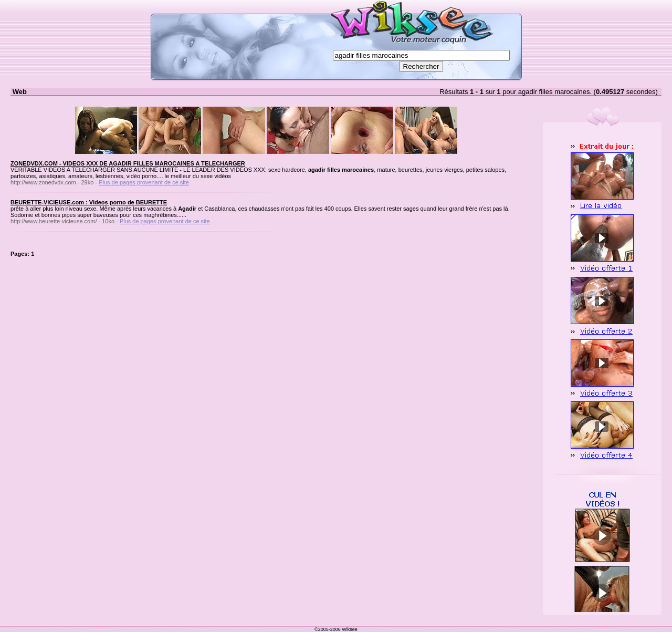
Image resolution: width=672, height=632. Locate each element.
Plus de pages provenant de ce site (144, 182)
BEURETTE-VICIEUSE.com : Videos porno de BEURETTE (89, 202)
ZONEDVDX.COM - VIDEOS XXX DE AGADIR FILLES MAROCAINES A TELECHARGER (128, 163)
